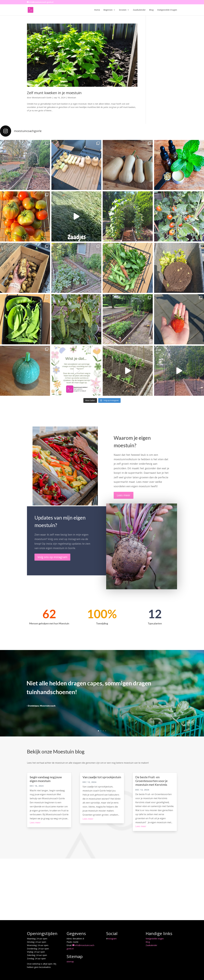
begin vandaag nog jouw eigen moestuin (46, 779)
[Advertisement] (102, 889)
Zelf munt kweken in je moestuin (54, 93)
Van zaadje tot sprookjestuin (102, 777)
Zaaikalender (139, 10)
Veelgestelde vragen (155, 939)
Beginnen (108, 10)
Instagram (112, 939)
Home (97, 10)
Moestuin (72, 98)
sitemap (70, 962)
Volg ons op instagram (52, 557)
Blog (151, 10)
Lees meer (124, 495)
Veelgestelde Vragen (167, 10)
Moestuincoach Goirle (42, 98)
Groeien (123, 10)
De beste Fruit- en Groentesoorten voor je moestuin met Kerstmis (151, 781)
